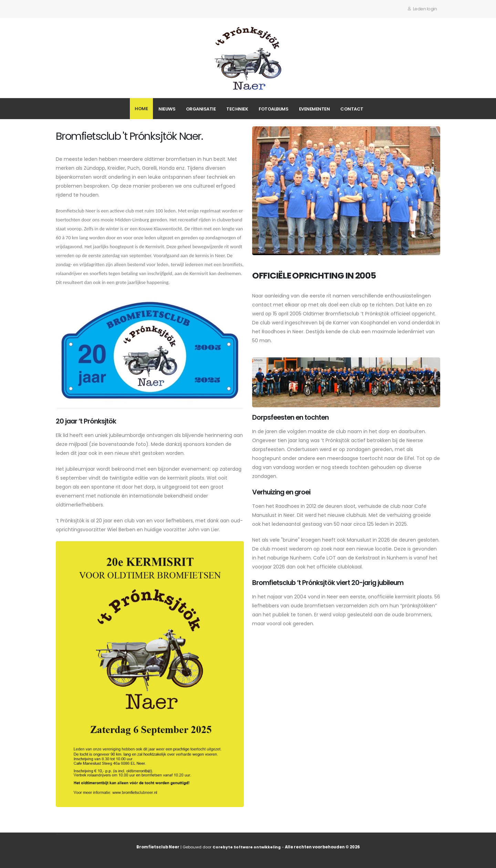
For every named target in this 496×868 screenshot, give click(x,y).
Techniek (237, 109)
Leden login (422, 9)
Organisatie (201, 109)
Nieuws (167, 109)
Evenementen (314, 109)
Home (141, 109)
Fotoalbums (273, 109)
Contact (352, 109)
